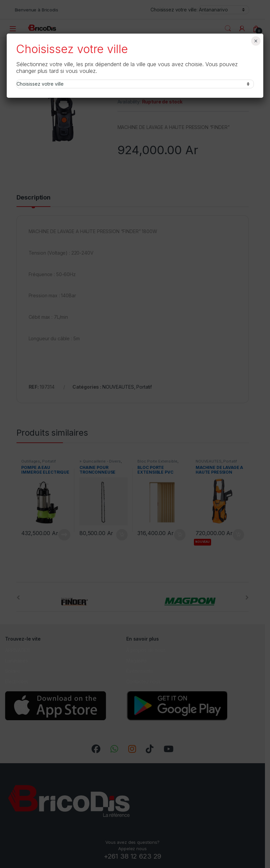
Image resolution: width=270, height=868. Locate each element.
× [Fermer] (256, 41)
